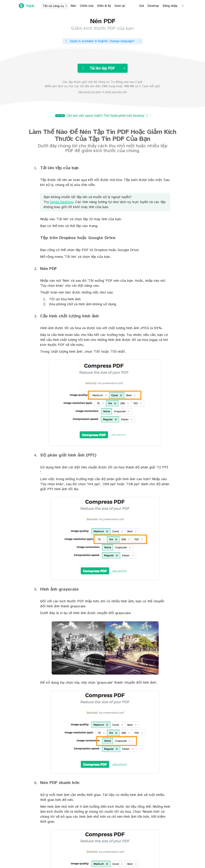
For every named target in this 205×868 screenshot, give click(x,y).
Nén (73, 6)
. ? (99, 41)
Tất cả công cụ (56, 6)
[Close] (140, 41)
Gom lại (120, 6)
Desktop (153, 6)
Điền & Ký (104, 6)
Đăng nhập (170, 6)
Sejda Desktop (62, 202)
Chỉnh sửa (87, 6)
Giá (142, 6)
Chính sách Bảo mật (116, 92)
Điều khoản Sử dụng (90, 92)
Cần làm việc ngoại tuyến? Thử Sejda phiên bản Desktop (102, 116)
